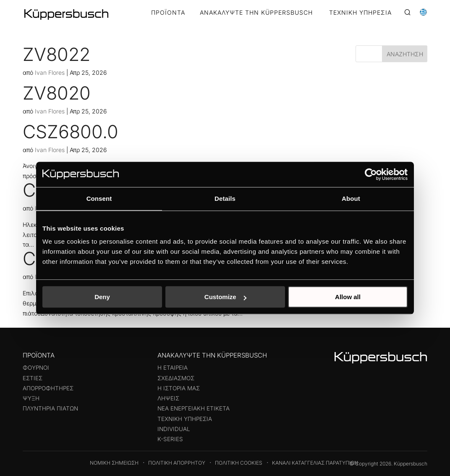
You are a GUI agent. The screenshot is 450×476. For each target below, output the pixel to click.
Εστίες (33, 378)
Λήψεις (168, 398)
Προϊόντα (168, 13)
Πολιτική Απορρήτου (177, 463)
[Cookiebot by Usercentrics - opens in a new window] (371, 174)
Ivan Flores (50, 72)
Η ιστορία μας (179, 388)
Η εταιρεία (173, 368)
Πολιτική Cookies (239, 463)
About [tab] (351, 199)
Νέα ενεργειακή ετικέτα (194, 408)
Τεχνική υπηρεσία (185, 419)
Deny (102, 297)
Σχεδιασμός (176, 378)
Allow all (348, 297)
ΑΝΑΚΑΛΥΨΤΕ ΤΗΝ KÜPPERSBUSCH (256, 13)
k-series (170, 439)
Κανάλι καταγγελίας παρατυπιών (315, 463)
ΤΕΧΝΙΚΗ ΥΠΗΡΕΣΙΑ (360, 13)
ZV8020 (57, 93)
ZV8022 (56, 54)
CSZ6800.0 (71, 131)
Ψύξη (31, 398)
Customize (225, 297)
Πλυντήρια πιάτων (50, 408)
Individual (174, 429)
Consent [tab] (99, 199)
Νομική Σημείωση (114, 463)
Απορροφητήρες (48, 388)
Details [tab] (225, 199)
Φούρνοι (36, 368)
